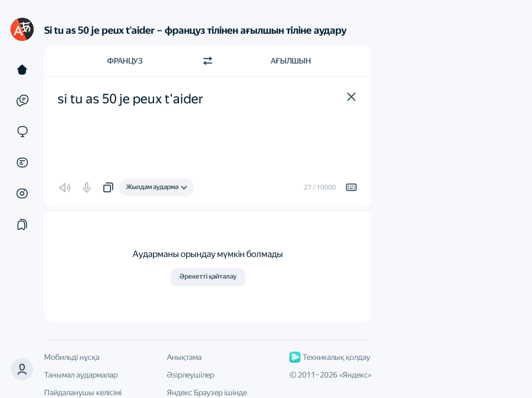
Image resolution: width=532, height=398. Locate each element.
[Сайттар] (22, 132)
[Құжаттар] (22, 163)
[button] (22, 369)
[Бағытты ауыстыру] (208, 61)
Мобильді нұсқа (72, 357)
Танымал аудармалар (81, 375)
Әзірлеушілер (191, 375)
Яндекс (355, 375)
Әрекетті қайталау (208, 276)
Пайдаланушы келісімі (83, 392)
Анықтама (184, 357)
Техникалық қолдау (330, 357)
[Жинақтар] (22, 224)
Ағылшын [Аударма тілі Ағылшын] (291, 61)
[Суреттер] (22, 193)
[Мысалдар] (22, 101)
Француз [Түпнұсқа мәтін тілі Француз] (125, 61)
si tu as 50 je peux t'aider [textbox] (130, 99)
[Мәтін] (22, 70)
